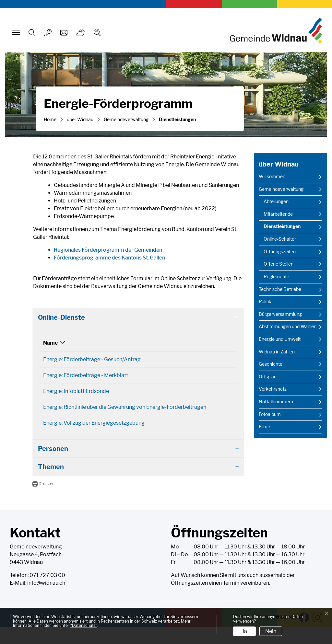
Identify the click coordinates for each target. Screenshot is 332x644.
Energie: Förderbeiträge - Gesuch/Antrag (92, 359)
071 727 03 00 (47, 592)
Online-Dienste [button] (61, 317)
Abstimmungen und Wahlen (288, 327)
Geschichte (271, 364)
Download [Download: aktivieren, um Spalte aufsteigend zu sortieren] (215, 343)
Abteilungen (276, 201)
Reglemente (276, 277)
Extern (220, 438)
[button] (43, 501)
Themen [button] (51, 484)
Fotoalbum (270, 414)
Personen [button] (53, 466)
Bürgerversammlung (280, 314)
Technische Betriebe (280, 289)
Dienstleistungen (282, 228)
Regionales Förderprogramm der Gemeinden (108, 250)
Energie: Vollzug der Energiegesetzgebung (94, 437)
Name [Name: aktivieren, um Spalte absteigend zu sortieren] (50, 343)
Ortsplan (268, 377)
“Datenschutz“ (84, 625)
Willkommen (272, 177)
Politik (265, 302)
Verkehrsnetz (273, 389)
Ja (244, 631)
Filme (264, 427)
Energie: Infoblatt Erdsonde (76, 396)
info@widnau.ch (46, 600)
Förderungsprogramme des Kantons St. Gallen (113, 258)
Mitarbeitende (278, 214)
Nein (271, 631)
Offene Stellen (279, 264)
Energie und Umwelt (280, 339)
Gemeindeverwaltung (281, 189)
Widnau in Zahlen (277, 352)
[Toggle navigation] (15, 32)
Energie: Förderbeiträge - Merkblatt (86, 378)
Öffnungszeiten (280, 252)
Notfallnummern (276, 402)
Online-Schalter (280, 239)
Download (220, 360)
